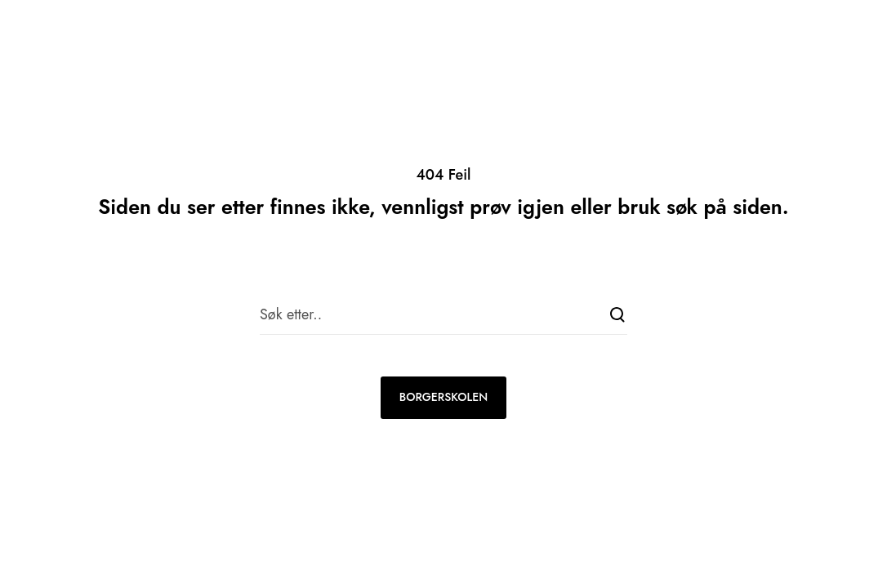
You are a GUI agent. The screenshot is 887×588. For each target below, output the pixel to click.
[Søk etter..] (443, 314)
